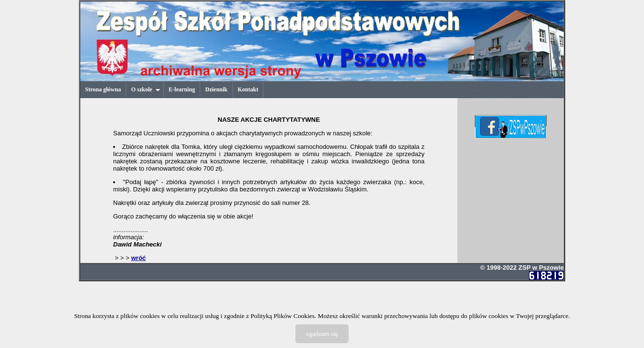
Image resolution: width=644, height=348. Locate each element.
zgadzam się (322, 334)
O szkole (146, 89)
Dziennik (216, 89)
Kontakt (248, 89)
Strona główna (103, 89)
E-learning (182, 89)
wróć (138, 258)
